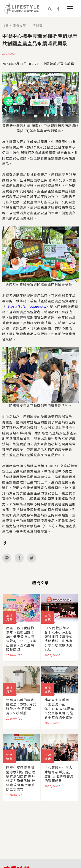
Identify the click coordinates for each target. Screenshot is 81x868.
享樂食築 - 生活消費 (28, 26)
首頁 (5, 26)
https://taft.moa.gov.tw (26, 306)
